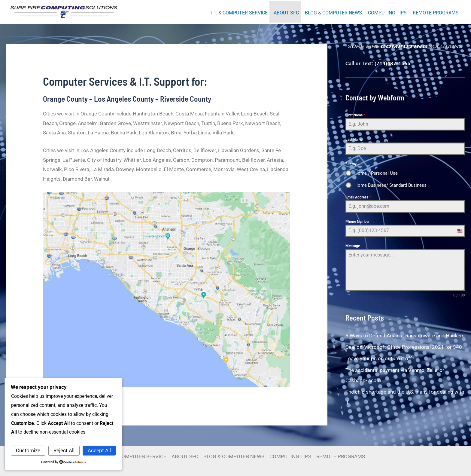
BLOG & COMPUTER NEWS (333, 13)
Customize (28, 450)
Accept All (99, 450)
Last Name (354, 140)
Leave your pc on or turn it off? (380, 358)
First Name (355, 115)
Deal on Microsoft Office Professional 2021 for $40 (404, 347)
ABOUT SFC (286, 13)
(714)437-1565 (392, 63)
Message (353, 246)
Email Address (358, 197)
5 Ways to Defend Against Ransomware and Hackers (405, 336)
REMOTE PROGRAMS (436, 13)
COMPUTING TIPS (387, 13)
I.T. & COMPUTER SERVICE (239, 13)
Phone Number (357, 222)
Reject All (64, 450)
